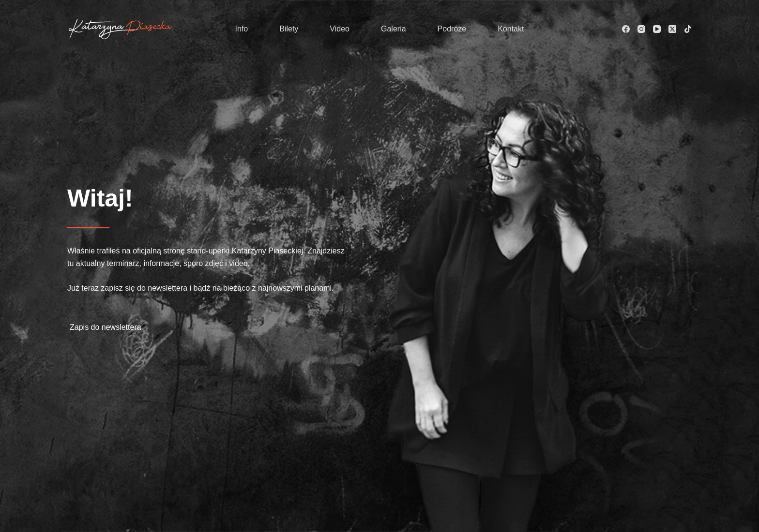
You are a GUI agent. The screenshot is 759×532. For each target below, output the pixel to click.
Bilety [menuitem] (289, 29)
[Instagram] (641, 29)
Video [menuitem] (340, 29)
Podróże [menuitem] (452, 29)
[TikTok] (688, 29)
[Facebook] (626, 29)
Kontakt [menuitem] (511, 29)
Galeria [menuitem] (394, 29)
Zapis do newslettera (106, 327)
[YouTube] (657, 29)
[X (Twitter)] (672, 29)
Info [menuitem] (242, 29)
